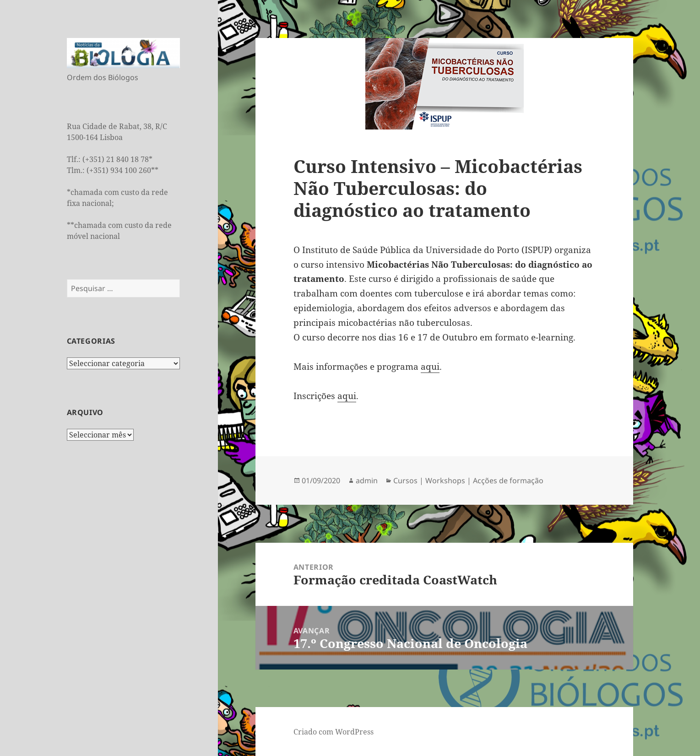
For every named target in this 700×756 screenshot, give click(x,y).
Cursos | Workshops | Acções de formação (468, 481)
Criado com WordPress (334, 732)
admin (367, 481)
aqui (430, 367)
